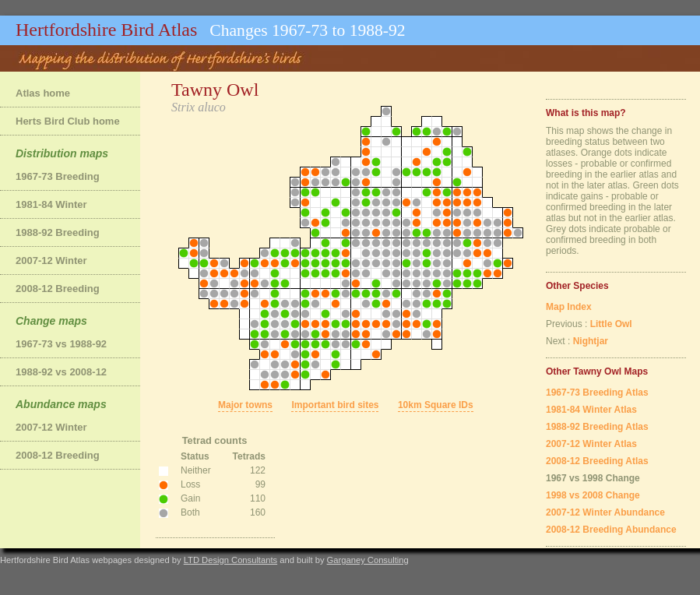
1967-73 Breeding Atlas (597, 393)
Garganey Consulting (368, 560)
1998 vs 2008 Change (593, 495)
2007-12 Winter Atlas (591, 444)
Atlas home (43, 93)
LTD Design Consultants (230, 560)
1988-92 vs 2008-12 (61, 372)
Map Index (569, 307)
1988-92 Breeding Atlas (597, 427)
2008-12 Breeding (58, 289)
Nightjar (591, 341)
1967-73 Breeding (58, 176)
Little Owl (611, 324)
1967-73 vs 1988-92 (61, 344)
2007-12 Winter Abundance (605, 512)
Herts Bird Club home (68, 121)
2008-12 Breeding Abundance (611, 530)
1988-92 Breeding (58, 232)
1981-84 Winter (51, 204)
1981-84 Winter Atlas (591, 410)
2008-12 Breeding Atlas (597, 461)
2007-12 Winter (51, 261)
